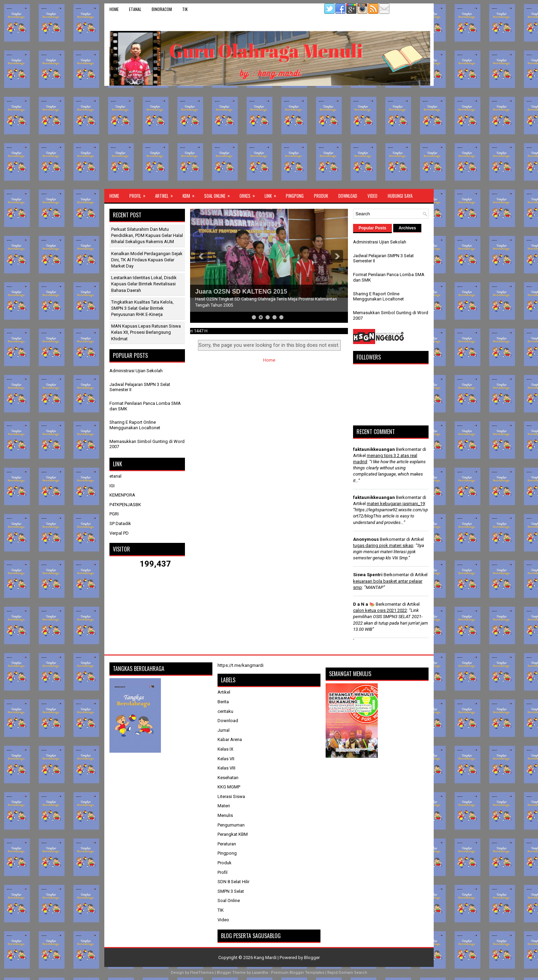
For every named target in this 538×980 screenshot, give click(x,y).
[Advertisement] (269, 137)
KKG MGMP (229, 787)
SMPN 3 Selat (231, 891)
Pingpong (295, 196)
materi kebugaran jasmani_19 (396, 504)
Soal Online (219, 194)
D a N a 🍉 (364, 604)
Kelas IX (225, 749)
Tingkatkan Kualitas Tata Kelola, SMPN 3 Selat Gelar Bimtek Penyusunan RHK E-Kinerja (142, 308)
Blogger (312, 958)
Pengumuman (231, 825)
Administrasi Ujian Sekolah (136, 371)
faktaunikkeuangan (374, 449)
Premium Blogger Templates (298, 973)
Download (348, 196)
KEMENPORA (122, 495)
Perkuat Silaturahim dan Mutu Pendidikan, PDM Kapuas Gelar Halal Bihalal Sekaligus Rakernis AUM (147, 235)
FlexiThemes (202, 973)
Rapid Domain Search (347, 973)
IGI (112, 486)
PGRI (114, 514)
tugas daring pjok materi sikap (383, 545)
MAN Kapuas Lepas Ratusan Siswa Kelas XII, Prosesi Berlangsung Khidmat (146, 332)
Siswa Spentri (368, 575)
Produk (321, 196)
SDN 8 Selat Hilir (233, 882)
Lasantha (260, 973)
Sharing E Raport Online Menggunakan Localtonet (135, 425)
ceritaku (225, 711)
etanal (135, 9)
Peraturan (227, 844)
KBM (191, 194)
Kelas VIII (226, 768)
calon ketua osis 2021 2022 (380, 610)
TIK (185, 9)
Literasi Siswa (231, 796)
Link (273, 194)
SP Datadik (120, 523)
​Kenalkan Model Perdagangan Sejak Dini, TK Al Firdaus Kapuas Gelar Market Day (147, 260)
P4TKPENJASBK (125, 505)
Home (114, 9)
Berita (223, 702)
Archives (407, 228)
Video (372, 196)
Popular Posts (372, 228)
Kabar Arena (230, 739)
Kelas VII (226, 759)
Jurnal (224, 730)
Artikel (166, 194)
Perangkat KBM (233, 834)
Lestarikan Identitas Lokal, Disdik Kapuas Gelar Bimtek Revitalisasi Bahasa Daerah (144, 284)
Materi (224, 806)
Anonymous (366, 539)
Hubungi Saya (400, 196)
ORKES (249, 194)
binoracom (162, 9)
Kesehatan (228, 778)
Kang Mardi (266, 958)
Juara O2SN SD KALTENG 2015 (241, 292)
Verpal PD (119, 533)
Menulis (225, 815)
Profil (140, 194)
